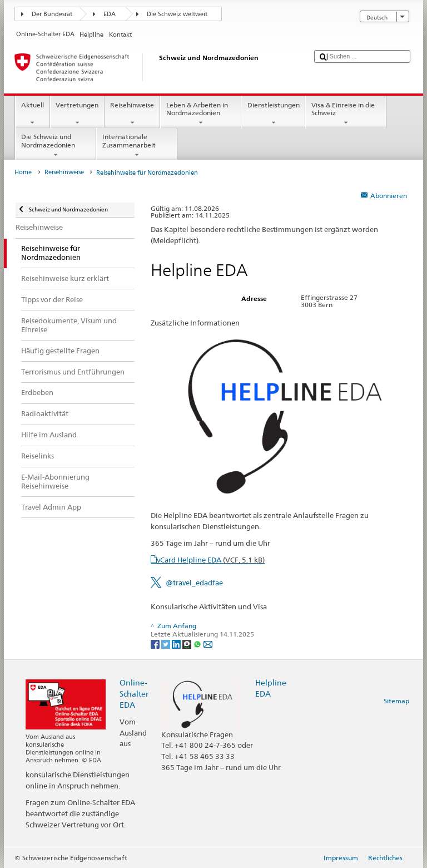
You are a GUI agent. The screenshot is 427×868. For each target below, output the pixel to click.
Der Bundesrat (52, 14)
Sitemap (396, 701)
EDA (110, 14)
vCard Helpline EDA (211, 560)
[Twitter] (167, 643)
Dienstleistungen (273, 114)
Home (23, 172)
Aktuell (32, 114)
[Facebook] (156, 643)
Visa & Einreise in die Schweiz (346, 114)
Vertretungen (77, 114)
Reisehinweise (132, 114)
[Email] (208, 643)
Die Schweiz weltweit (177, 14)
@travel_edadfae (194, 583)
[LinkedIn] (177, 643)
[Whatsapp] (198, 643)
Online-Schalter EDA (134, 694)
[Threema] (188, 643)
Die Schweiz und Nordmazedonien (56, 146)
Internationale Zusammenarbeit (137, 146)
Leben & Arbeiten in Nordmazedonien (201, 114)
